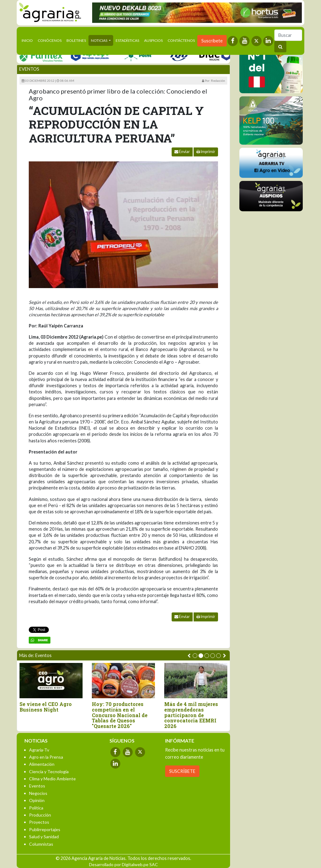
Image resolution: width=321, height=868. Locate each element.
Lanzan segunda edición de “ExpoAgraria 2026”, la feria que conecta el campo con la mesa (50, 712)
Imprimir (206, 152)
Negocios (38, 793)
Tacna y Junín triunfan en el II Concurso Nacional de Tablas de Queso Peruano (122, 712)
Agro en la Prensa (46, 757)
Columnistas (41, 844)
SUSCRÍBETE (182, 771)
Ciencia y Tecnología (49, 772)
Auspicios (153, 40)
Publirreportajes (45, 829)
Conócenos (50, 40)
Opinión (37, 800)
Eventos (29, 69)
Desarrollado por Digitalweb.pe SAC (124, 864)
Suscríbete (212, 41)
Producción (40, 815)
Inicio (28, 40)
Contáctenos (181, 40)
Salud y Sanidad (44, 837)
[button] (195, 656)
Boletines (76, 40)
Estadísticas (127, 40)
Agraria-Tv (39, 750)
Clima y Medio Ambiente (52, 779)
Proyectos (39, 822)
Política (36, 808)
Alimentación (42, 764)
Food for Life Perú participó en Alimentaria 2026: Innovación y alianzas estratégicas (193, 715)
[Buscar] (288, 35)
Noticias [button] (99, 40)
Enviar (182, 152)
